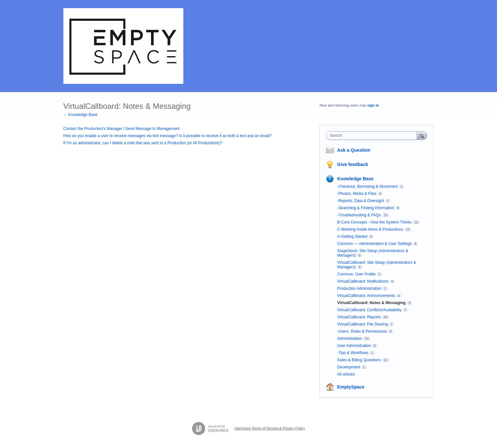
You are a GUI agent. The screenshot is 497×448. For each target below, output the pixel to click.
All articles (346, 374)
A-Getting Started (352, 237)
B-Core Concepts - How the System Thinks (374, 222)
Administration (349, 339)
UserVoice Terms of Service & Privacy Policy (270, 428)
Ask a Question (354, 150)
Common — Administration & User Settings (374, 244)
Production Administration (359, 288)
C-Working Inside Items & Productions (370, 229)
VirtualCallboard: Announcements (366, 296)
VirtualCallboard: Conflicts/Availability (369, 310)
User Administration (354, 346)
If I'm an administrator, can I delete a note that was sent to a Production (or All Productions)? (143, 143)
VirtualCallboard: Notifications (363, 281)
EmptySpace (351, 387)
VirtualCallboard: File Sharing (362, 324)
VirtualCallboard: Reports (359, 317)
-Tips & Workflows (353, 353)
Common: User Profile (356, 274)
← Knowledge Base (80, 115)
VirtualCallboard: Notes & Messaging (371, 303)
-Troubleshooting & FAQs (359, 215)
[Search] (422, 135)
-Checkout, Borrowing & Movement (367, 186)
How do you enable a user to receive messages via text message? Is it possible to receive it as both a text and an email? (168, 136)
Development (349, 367)
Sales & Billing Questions (359, 360)
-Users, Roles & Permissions (362, 331)
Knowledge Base (355, 179)
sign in (373, 105)
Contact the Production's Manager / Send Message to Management (122, 129)
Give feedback (353, 164)
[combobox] (373, 135)
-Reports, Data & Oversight (360, 201)
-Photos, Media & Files (357, 194)
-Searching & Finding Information (366, 208)
